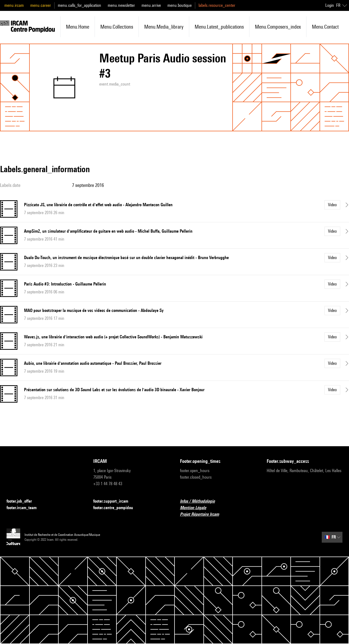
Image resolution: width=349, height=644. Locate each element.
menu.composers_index (278, 27)
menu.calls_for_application (79, 5)
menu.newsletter (121, 5)
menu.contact (325, 27)
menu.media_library (164, 27)
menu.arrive (151, 5)
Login (330, 5)
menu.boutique (180, 5)
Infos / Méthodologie (201, 501)
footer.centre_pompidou (116, 508)
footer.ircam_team (25, 508)
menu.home (78, 27)
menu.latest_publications (219, 27)
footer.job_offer (22, 501)
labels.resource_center (217, 5)
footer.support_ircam (114, 501)
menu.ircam (14, 5)
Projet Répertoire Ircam (203, 514)
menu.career (41, 5)
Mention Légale (196, 508)
